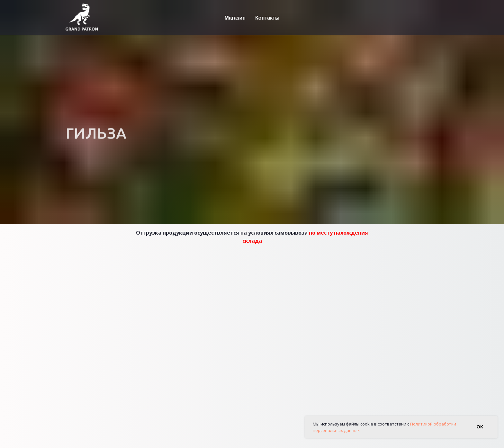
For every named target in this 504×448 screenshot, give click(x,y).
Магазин (235, 18)
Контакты (267, 18)
